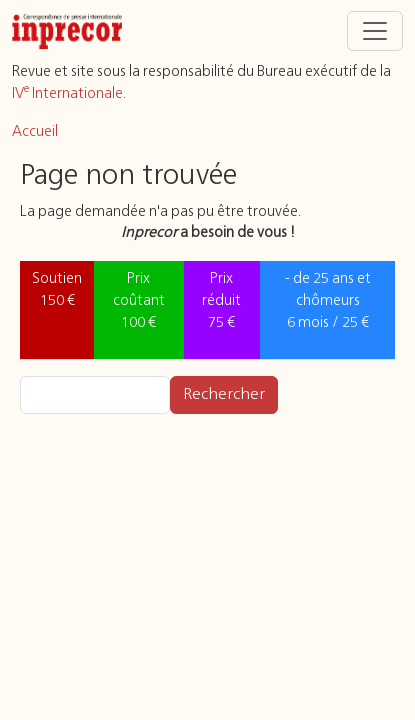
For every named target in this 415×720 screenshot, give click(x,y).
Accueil (35, 132)
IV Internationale (67, 94)
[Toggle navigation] (375, 31)
